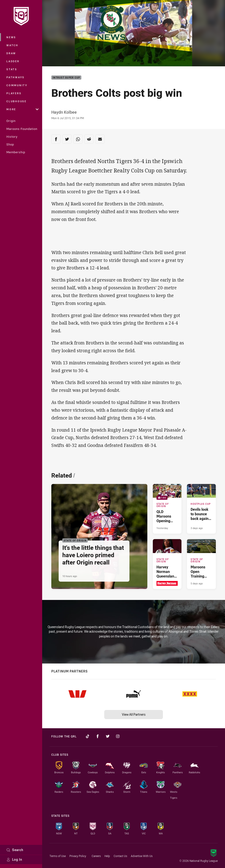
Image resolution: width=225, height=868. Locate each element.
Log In (14, 859)
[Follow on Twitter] (108, 736)
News (11, 37)
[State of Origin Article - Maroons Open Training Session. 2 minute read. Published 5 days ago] (201, 564)
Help (107, 856)
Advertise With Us (142, 856)
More (22, 109)
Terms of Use (58, 856)
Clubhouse (16, 101)
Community (17, 85)
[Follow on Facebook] (98, 736)
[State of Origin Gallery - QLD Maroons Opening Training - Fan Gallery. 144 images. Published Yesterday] (167, 509)
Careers (96, 856)
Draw (11, 53)
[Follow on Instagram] (118, 736)
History (12, 137)
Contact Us (120, 856)
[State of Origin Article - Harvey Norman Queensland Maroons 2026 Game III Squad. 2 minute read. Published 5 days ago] (167, 564)
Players (14, 93)
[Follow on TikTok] (88, 736)
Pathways (15, 77)
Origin (11, 121)
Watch (12, 45)
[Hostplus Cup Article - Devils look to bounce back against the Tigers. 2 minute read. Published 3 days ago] (201, 509)
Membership (16, 152)
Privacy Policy (78, 856)
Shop (10, 144)
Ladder (13, 61)
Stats (12, 69)
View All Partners (134, 714)
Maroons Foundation (22, 129)
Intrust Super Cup (66, 78)
